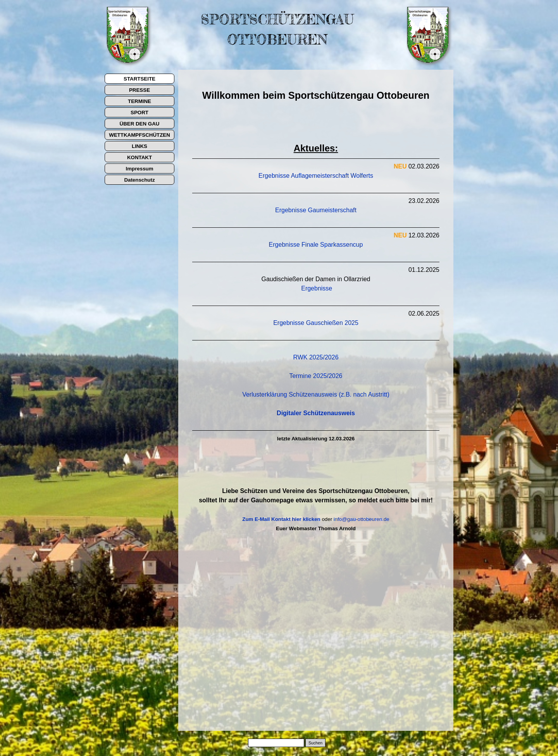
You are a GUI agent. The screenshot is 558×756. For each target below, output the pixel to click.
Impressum (139, 169)
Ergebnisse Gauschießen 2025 (316, 323)
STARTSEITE (139, 79)
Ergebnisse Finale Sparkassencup (316, 245)
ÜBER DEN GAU (140, 124)
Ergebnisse (317, 288)
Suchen (315, 743)
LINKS (139, 146)
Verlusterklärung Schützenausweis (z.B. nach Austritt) (316, 394)
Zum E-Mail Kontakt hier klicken (281, 519)
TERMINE (139, 101)
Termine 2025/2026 (316, 376)
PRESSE (139, 90)
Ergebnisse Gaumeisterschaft (316, 210)
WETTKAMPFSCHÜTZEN (139, 135)
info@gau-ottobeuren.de (362, 519)
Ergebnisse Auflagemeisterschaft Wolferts (316, 176)
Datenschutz (139, 180)
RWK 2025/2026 (316, 357)
